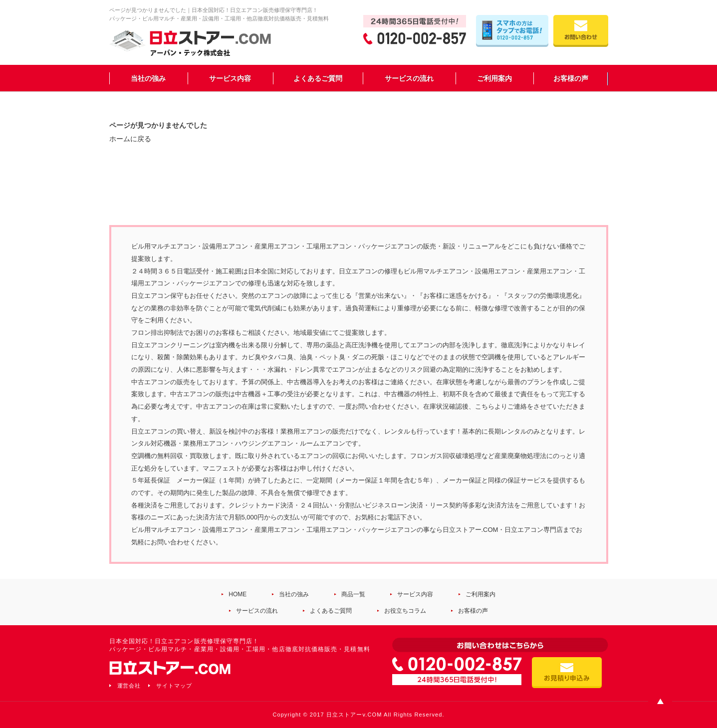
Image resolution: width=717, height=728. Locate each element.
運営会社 (129, 686)
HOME (238, 594)
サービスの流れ (409, 78)
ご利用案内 (494, 78)
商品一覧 (353, 594)
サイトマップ (174, 686)
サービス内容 (230, 78)
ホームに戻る (130, 139)
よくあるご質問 (318, 78)
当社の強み (148, 78)
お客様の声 (571, 78)
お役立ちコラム (405, 611)
